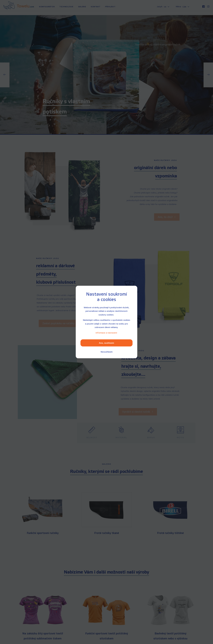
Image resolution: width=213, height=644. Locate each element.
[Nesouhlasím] (107, 352)
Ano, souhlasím (106, 343)
